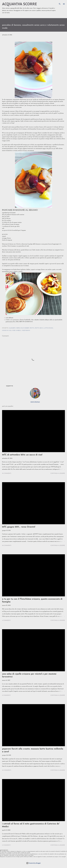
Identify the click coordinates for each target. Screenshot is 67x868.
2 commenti (6, 845)
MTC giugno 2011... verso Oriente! (19, 527)
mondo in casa (7, 330)
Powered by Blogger (33, 863)
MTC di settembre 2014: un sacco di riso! (22, 455)
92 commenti (7, 546)
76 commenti (7, 473)
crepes (18, 328)
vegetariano (26, 330)
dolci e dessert (25, 328)
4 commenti (6, 620)
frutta (32, 328)
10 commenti (7, 770)
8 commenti (6, 695)
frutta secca (39, 328)
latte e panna (49, 328)
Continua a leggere (58, 473)
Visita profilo (35, 402)
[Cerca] (60, 3)
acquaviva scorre (19, 4)
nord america (17, 330)
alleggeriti (12, 328)
